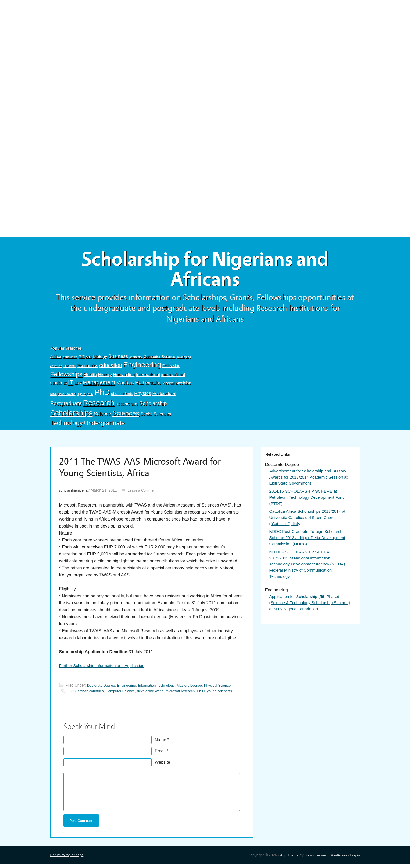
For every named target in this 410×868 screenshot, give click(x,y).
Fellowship (171, 368)
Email (160, 754)
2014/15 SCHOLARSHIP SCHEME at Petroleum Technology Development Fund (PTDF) (309, 501)
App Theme (286, 859)
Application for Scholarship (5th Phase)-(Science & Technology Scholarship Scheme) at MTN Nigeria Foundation (307, 610)
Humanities (124, 377)
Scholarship (153, 406)
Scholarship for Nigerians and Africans (205, 271)
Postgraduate (66, 406)
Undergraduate (104, 425)
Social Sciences (156, 416)
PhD (102, 395)
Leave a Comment (145, 493)
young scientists (228, 694)
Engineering (142, 367)
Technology (67, 425)
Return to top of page (68, 859)
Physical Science (225, 688)
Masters (125, 385)
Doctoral (69, 369)
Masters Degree (195, 688)
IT (71, 385)
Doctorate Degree (102, 688)
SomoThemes (313, 859)
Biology (100, 359)
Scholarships (72, 415)
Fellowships (66, 376)
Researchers (127, 406)
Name (161, 743)
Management (99, 385)
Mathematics (148, 385)
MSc (54, 396)
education (111, 368)
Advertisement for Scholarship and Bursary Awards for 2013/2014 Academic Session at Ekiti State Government (308, 480)
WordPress (337, 859)
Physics (143, 396)
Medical (168, 386)
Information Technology (160, 688)
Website (163, 765)
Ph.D (90, 396)
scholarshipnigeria (74, 493)
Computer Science (159, 359)
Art (82, 359)
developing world (154, 694)
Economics (88, 368)
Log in (355, 859)
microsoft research (186, 694)
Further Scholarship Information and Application (104, 668)
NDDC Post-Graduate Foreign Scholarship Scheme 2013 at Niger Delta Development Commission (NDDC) (310, 543)
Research (99, 405)
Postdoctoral (164, 396)
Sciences (126, 416)
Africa (56, 359)
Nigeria (81, 396)
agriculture (70, 359)
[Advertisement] (205, 40)
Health (90, 377)
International (148, 377)
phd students (122, 396)
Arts (89, 359)
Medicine (183, 386)
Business (118, 359)
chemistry (136, 359)
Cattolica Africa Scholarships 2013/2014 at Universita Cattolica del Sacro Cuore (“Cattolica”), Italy (310, 522)
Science (102, 416)
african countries (92, 694)
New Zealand (67, 396)
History (105, 377)
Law (78, 386)
